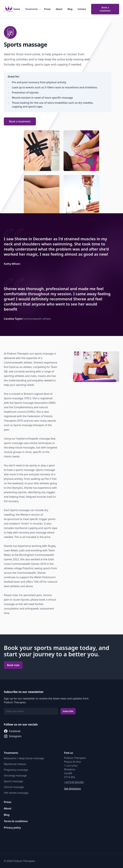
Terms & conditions (16, 821)
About (59, 9)
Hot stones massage (16, 793)
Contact (82, 9)
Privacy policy (12, 828)
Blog (70, 9)
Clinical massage (14, 787)
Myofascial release (15, 764)
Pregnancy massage (16, 770)
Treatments (33, 9)
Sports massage (13, 781)
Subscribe (68, 711)
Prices (47, 9)
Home (17, 9)
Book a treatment (105, 9)
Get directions (72, 789)
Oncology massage (15, 775)
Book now (13, 665)
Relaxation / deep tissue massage (24, 758)
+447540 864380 (74, 782)
